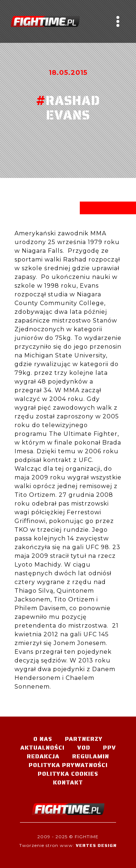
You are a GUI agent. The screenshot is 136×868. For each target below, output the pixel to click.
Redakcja (43, 756)
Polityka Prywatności (68, 765)
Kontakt (68, 782)
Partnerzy (84, 739)
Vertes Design (96, 845)
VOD (84, 748)
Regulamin (91, 756)
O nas (43, 739)
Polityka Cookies (68, 774)
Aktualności (42, 748)
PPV (110, 748)
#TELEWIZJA (45, 21)
